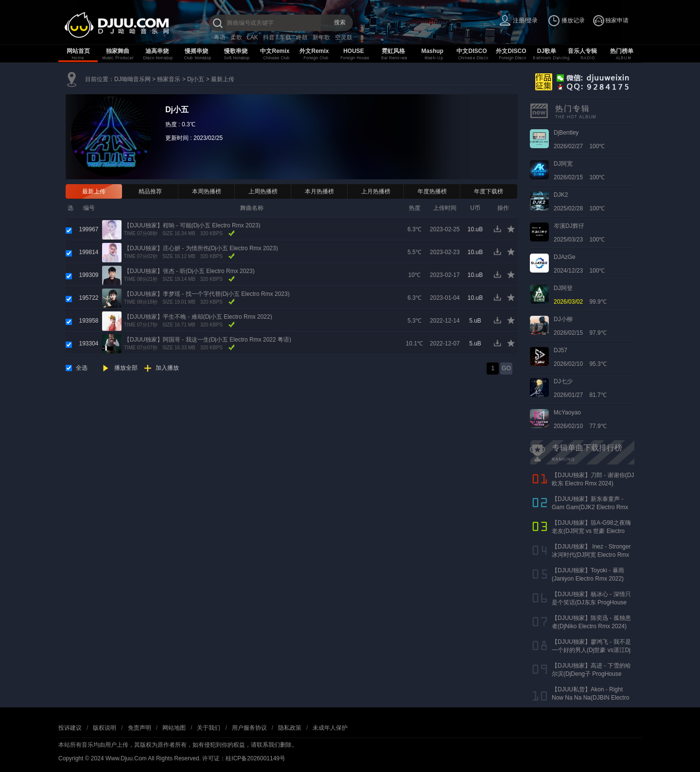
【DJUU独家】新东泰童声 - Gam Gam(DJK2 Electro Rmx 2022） (590, 507)
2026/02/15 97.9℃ (580, 326)
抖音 (269, 37)
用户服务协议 (249, 728)
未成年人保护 (330, 728)
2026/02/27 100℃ (579, 139)
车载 (285, 37)
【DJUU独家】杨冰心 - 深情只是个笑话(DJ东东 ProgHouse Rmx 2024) (591, 602)
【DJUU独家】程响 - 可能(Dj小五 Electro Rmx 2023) (192, 225)
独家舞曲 (118, 51)
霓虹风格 (393, 51)
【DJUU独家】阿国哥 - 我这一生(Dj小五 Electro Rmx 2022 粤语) (208, 340)
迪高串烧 (157, 51)
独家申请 (617, 20)
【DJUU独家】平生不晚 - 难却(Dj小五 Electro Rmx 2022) (198, 317)
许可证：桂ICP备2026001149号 (244, 758)
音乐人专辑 (582, 51)
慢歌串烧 (236, 51)
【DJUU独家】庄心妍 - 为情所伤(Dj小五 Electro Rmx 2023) (201, 248)
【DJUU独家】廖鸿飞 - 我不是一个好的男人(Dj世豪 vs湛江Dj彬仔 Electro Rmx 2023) (591, 650)
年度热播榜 (432, 191)
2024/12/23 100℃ (579, 264)
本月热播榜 (319, 191)
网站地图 (174, 728)
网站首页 (78, 51)
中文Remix (275, 51)
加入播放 (167, 368)
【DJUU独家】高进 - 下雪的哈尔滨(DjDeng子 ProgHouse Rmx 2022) (591, 674)
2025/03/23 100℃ (579, 233)
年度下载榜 (489, 191)
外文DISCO (511, 51)
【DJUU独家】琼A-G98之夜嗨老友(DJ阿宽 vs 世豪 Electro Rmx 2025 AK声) (591, 531)
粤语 (220, 37)
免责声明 (140, 728)
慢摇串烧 (196, 51)
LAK (253, 37)
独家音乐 (169, 79)
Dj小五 (196, 79)
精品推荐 (150, 191)
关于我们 (209, 728)
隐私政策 (290, 728)
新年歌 (321, 37)
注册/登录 (525, 20)
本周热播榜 (207, 191)
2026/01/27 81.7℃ (580, 388)
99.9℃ (580, 295)
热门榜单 (622, 51)
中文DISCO (472, 51)
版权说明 (105, 728)
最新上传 (223, 79)
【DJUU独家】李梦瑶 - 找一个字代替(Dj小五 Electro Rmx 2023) (207, 294)
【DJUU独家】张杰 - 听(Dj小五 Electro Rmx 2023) (189, 271)
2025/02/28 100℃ (579, 202)
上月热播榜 (376, 191)
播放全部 (126, 368)
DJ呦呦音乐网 (132, 79)
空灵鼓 (344, 37)
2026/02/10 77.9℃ (580, 419)
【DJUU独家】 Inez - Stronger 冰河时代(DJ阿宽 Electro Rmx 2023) (591, 555)
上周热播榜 (263, 191)
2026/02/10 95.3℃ (580, 357)
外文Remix (314, 51)
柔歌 (236, 37)
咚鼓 (302, 37)
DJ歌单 (547, 51)
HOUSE (354, 51)
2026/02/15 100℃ (579, 171)
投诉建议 (70, 728)
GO (506, 368)
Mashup (432, 51)
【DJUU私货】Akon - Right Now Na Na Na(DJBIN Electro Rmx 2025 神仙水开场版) (590, 698)
